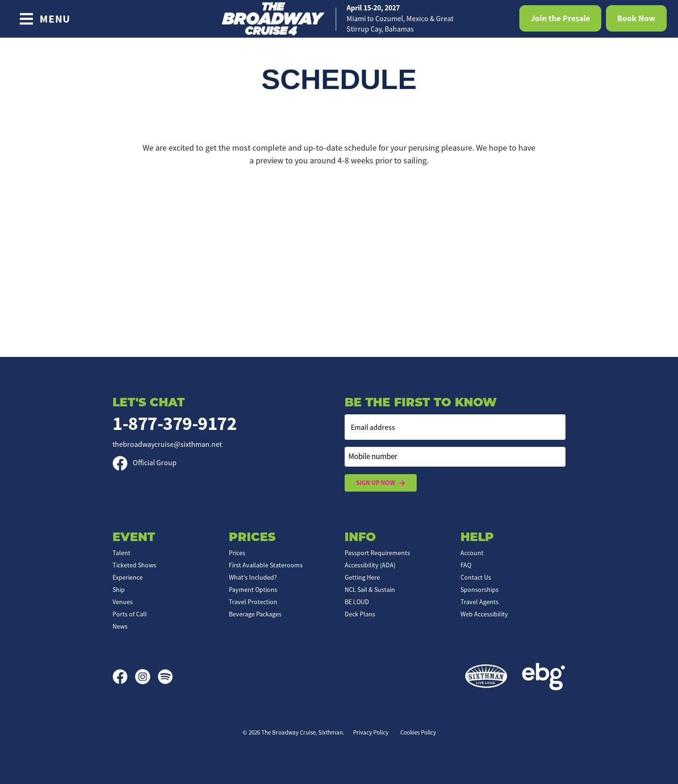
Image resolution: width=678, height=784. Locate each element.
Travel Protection (253, 602)
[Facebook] (124, 677)
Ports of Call (130, 614)
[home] (339, 19)
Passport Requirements (377, 553)
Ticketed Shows (134, 565)
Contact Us (476, 577)
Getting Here (362, 577)
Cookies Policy (418, 732)
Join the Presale (560, 18)
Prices (237, 553)
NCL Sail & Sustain (370, 590)
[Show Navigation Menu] (44, 19)
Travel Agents (480, 602)
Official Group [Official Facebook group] (145, 463)
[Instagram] (146, 677)
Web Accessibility (484, 614)
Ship (119, 590)
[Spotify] (165, 677)
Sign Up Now (381, 483)
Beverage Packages (255, 614)
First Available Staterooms (266, 565)
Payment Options (253, 590)
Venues (123, 602)
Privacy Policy (371, 732)
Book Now (636, 18)
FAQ (466, 565)
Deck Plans (360, 614)
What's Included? (253, 577)
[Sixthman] (486, 676)
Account (472, 553)
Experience (128, 577)
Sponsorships (480, 590)
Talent (121, 553)
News (120, 626)
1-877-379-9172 (174, 424)
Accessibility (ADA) (370, 565)
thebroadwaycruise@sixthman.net (167, 445)
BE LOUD (357, 602)
